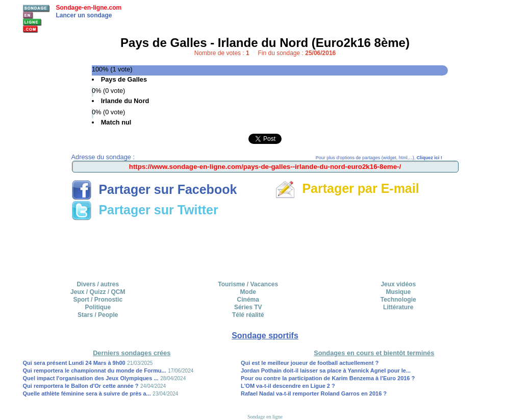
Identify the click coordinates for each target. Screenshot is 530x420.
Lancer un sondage (84, 15)
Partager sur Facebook (154, 189)
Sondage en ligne (265, 417)
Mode (248, 292)
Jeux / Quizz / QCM (98, 292)
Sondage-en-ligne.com (89, 8)
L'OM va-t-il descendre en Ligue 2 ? (288, 386)
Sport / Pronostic (98, 300)
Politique (98, 307)
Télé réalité (248, 315)
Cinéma (248, 300)
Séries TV (248, 307)
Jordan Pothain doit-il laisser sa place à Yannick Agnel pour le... (326, 370)
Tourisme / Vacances (248, 284)
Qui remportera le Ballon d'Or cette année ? (81, 386)
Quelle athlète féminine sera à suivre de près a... (87, 393)
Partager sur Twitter (145, 210)
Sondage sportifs (265, 336)
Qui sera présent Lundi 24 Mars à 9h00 (74, 363)
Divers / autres (98, 284)
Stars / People (98, 315)
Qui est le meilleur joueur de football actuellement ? (310, 363)
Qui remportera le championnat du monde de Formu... (95, 370)
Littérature (398, 307)
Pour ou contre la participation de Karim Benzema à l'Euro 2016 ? (328, 378)
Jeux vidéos (398, 284)
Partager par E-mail (347, 188)
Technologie (398, 300)
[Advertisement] (265, 247)
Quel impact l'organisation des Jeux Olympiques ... (91, 378)
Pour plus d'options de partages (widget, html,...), (379, 158)
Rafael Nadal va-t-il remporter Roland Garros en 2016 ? (314, 393)
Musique (398, 292)
